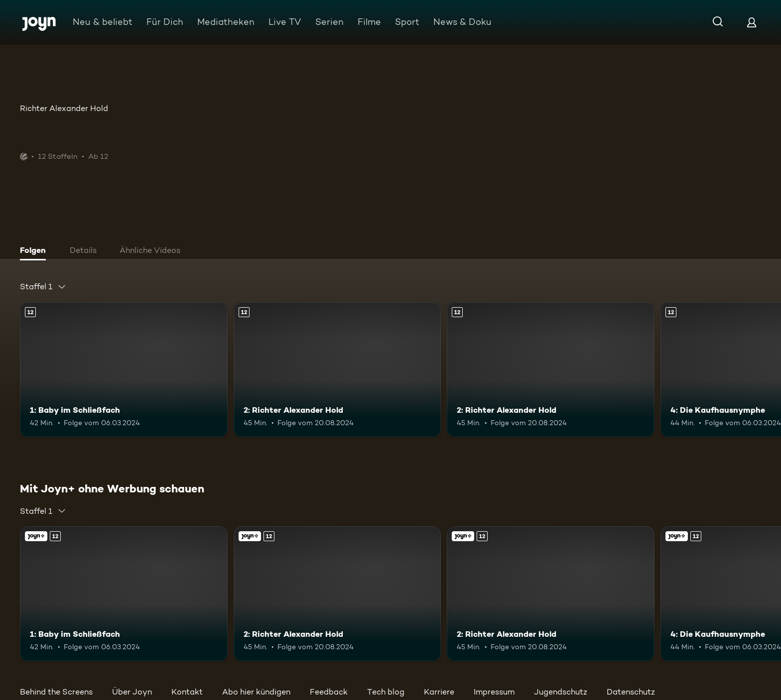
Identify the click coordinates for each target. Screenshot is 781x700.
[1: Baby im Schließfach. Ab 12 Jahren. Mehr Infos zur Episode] (124, 370)
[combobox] (43, 287)
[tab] (35, 251)
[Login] (752, 22)
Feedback (329, 692)
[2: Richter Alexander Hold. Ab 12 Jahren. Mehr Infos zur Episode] (337, 370)
